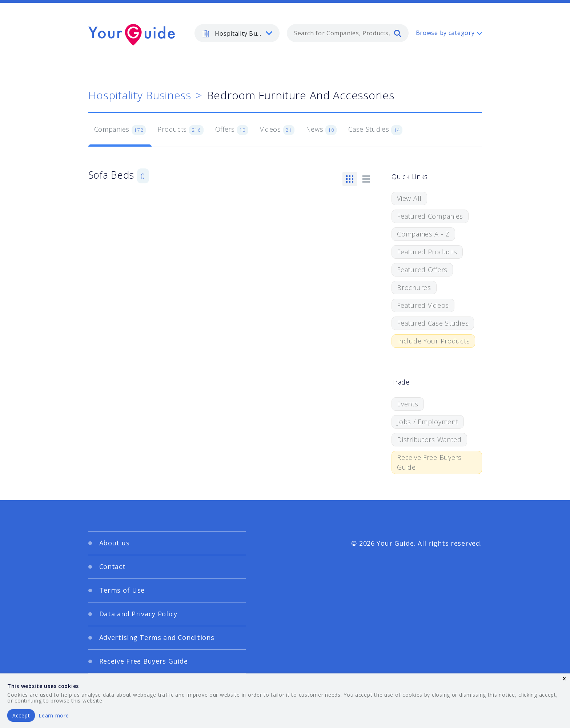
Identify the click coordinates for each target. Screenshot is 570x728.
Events (408, 404)
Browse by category (445, 33)
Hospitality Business (140, 95)
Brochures (414, 287)
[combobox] (348, 33)
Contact (113, 566)
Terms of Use (122, 590)
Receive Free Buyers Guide (429, 462)
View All (409, 198)
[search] (398, 33)
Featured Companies (430, 216)
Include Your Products (433, 341)
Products (180, 130)
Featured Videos (423, 305)
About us (115, 543)
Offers (232, 130)
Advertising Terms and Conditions (157, 637)
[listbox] (237, 33)
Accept (21, 715)
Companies (120, 130)
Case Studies (375, 130)
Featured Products (427, 252)
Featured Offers (422, 270)
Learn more (54, 715)
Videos (277, 130)
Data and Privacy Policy (139, 614)
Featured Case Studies (433, 323)
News (322, 130)
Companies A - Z (423, 234)
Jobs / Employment (427, 422)
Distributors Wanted (429, 439)
